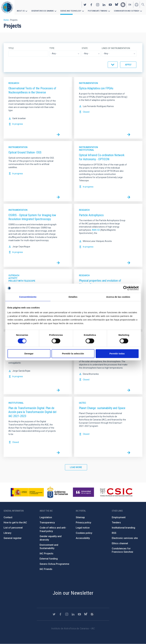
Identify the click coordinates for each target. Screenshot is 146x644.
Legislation (46, 517)
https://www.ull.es (84, 492)
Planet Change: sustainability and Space (102, 408)
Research (14, 83)
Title (11, 48)
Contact (8, 517)
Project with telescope (22, 281)
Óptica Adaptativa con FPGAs (96, 88)
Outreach (14, 275)
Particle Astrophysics (91, 215)
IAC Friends (46, 569)
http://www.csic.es (116, 492)
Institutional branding (123, 528)
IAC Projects (46, 554)
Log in (137, 5)
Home (6, 20)
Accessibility (83, 538)
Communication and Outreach (127, 11)
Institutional (86, 150)
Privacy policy (83, 523)
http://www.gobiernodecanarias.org (58, 492)
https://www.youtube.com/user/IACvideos (110, 5)
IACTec (82, 403)
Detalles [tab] (73, 297)
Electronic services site (125, 538)
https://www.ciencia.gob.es (27, 492)
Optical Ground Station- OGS (25, 152)
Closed (86, 112)
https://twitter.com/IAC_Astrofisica (85, 5)
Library (7, 533)
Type (52, 48)
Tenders (116, 523)
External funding (49, 559)
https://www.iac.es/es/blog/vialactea (123, 5)
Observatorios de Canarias (42, 11)
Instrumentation (88, 83)
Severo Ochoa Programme (54, 564)
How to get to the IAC (15, 523)
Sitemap (80, 517)
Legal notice (83, 528)
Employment (119, 517)
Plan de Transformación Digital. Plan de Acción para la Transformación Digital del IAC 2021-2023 (32, 412)
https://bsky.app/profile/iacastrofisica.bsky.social (117, 5)
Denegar (29, 354)
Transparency (47, 523)
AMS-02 (96, 230)
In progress (18, 124)
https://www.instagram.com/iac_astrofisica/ (98, 5)
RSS (114, 533)
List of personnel (13, 528)
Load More (76, 467)
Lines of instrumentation (116, 48)
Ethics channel (120, 543)
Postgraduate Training (98, 11)
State (85, 48)
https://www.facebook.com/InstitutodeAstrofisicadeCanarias (91, 5)
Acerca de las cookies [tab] (118, 297)
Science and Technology (71, 11)
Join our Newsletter (73, 593)
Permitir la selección (73, 354)
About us (21, 11)
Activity (13, 278)
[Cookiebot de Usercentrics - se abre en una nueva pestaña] (125, 288)
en (130, 5)
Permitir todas (117, 354)
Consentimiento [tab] (28, 297)
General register (13, 538)
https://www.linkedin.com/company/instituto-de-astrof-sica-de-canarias (104, 5)
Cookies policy (84, 533)
